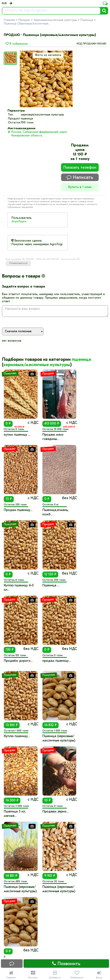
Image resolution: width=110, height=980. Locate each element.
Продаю (24, 20)
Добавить (55, 975)
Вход (99, 975)
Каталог (33, 975)
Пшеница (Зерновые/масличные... (27, 24)
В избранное (17, 44)
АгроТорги (19, 222)
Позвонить (66, 964)
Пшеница (87, 20)
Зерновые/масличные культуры (55, 20)
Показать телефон (80, 168)
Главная (9, 20)
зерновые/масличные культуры (37, 365)
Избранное (77, 975)
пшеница (81, 360)
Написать (80, 177)
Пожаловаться (18, 263)
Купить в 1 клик (80, 187)
